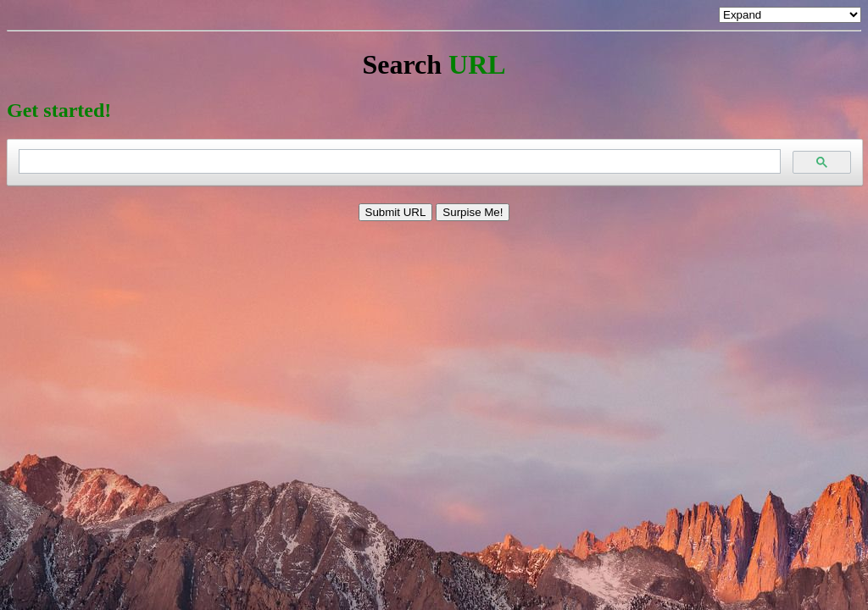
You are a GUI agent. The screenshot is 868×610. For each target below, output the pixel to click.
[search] (398, 161)
